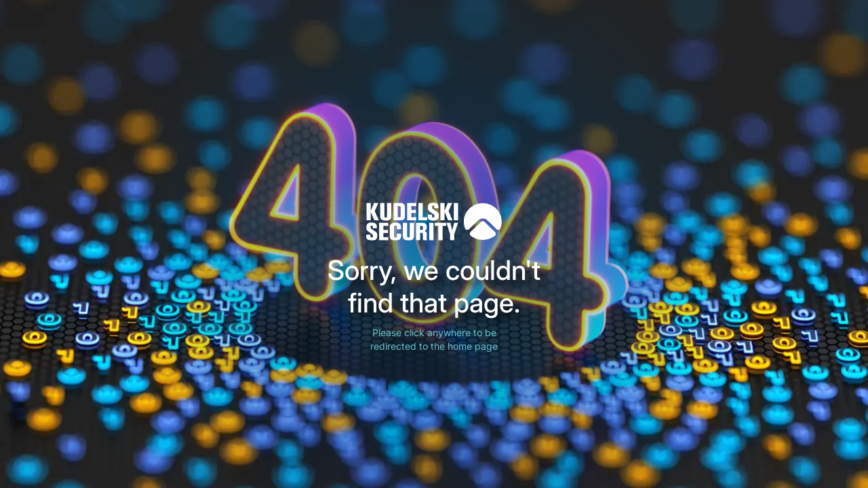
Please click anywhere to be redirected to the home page (434, 339)
